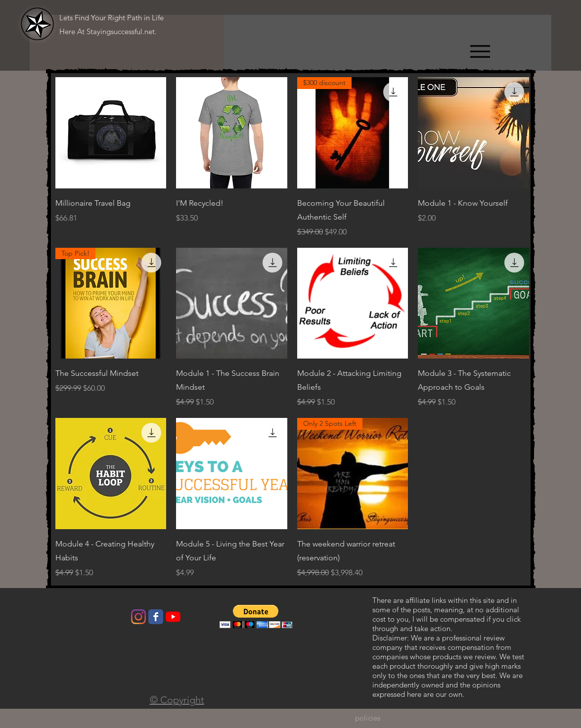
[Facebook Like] (89, 619)
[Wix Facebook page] (156, 617)
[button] (256, 616)
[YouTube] (173, 617)
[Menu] (480, 51)
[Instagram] (138, 617)
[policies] (368, 718)
